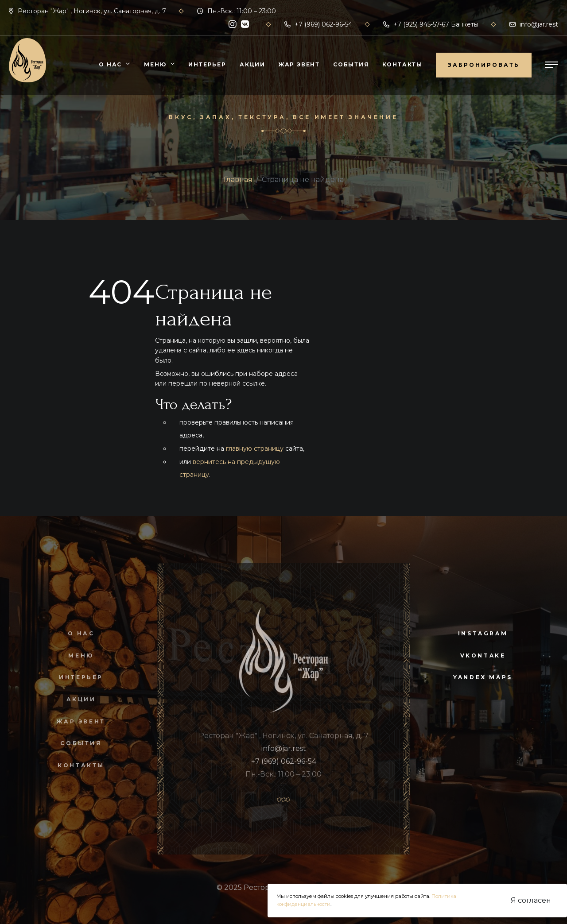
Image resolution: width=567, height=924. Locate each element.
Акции (252, 64)
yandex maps (483, 677)
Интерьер (207, 64)
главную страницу (255, 448)
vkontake (483, 655)
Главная (238, 180)
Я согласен (531, 900)
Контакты (402, 64)
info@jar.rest (534, 24)
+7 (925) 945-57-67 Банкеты (431, 24)
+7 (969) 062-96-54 (318, 24)
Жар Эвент (299, 64)
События (351, 64)
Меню (155, 64)
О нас (110, 64)
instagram (483, 633)
